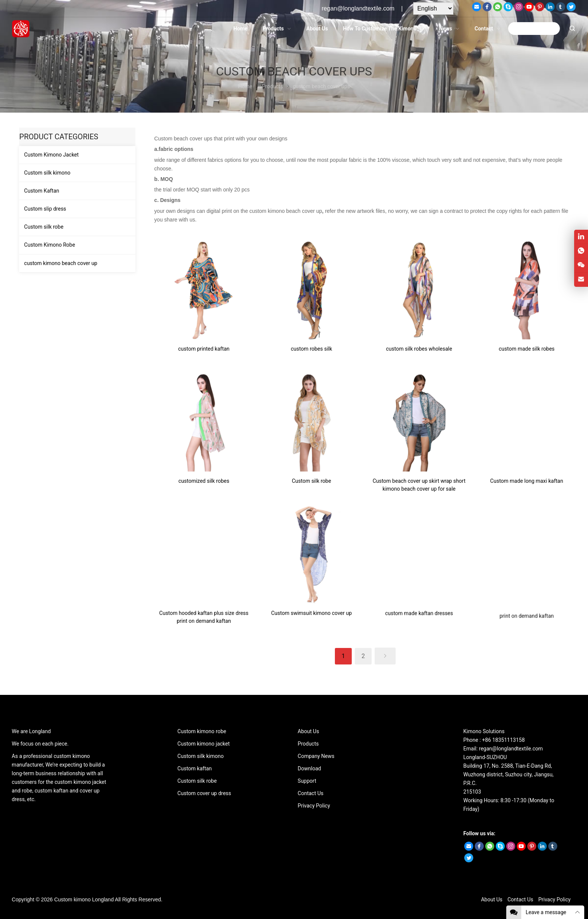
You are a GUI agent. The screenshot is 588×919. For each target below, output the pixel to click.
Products (308, 744)
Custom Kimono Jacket (51, 155)
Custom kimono (72, 899)
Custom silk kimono (47, 173)
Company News (316, 756)
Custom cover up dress (204, 793)
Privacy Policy (314, 806)
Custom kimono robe (202, 731)
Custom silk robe (44, 227)
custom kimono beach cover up (61, 263)
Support (307, 781)
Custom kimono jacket (203, 744)
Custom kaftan (195, 768)
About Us (308, 731)
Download (309, 768)
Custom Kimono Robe (49, 245)
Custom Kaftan (41, 191)
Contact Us (311, 793)
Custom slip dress (45, 209)
